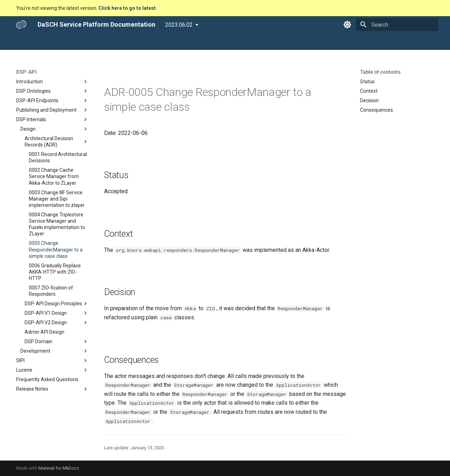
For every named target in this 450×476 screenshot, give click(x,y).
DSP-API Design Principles (57, 304)
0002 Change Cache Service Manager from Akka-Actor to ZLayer (54, 176)
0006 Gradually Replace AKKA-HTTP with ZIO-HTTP (55, 272)
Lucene (52, 370)
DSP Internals (52, 119)
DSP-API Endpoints (52, 100)
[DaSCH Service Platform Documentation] (21, 25)
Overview (27, 42)
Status (367, 81)
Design (54, 129)
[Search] (397, 25)
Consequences (377, 110)
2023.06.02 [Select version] (179, 25)
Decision (369, 100)
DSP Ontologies (52, 91)
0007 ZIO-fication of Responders (51, 291)
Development (54, 351)
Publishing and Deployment (52, 110)
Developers (153, 42)
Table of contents (380, 72)
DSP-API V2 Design (57, 322)
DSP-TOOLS (118, 42)
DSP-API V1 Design (57, 313)
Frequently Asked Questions (47, 379)
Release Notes (52, 389)
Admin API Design (44, 332)
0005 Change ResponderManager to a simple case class (56, 249)
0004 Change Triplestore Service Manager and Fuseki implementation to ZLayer (57, 224)
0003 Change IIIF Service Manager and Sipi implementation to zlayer (57, 199)
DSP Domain (57, 341)
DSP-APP (57, 42)
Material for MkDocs (59, 468)
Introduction (52, 81)
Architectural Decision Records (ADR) (57, 142)
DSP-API (86, 42)
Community (188, 42)
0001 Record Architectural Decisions (58, 157)
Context (369, 91)
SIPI (52, 360)
